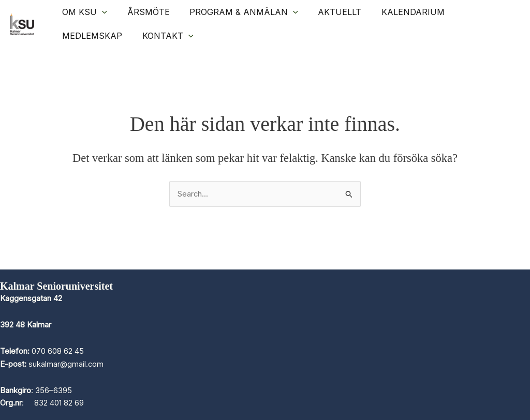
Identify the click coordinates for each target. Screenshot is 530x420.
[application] (100, 12)
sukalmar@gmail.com (66, 364)
